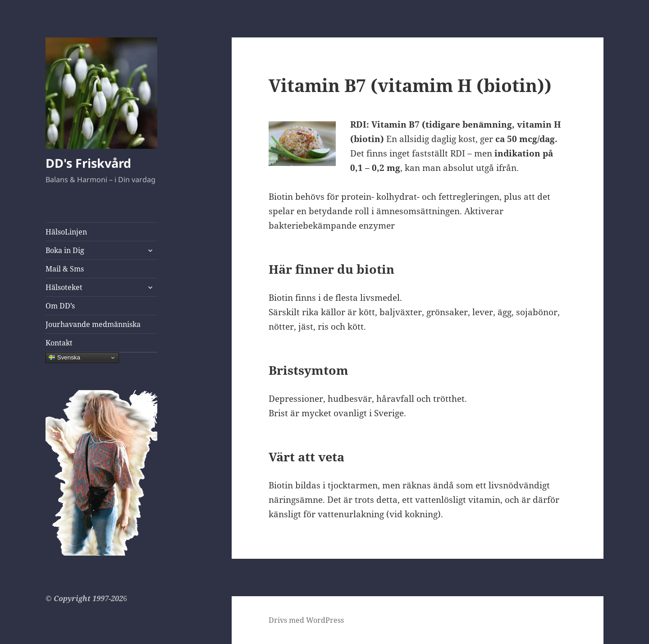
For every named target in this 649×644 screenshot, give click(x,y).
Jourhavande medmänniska (93, 324)
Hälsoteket (64, 287)
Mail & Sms (65, 269)
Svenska (64, 358)
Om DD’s (60, 306)
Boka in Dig (65, 250)
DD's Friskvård (88, 163)
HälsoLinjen (66, 232)
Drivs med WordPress (306, 620)
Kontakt (59, 343)
